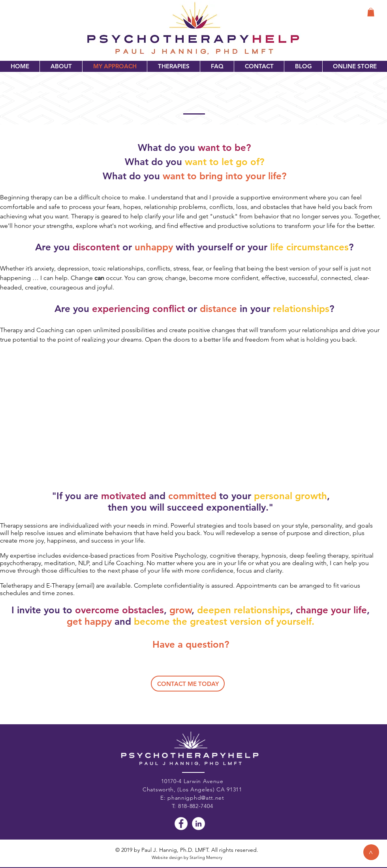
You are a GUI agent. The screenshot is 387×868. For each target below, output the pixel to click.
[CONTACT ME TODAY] (188, 684)
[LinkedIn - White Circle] (198, 824)
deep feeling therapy (319, 555)
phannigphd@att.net (196, 798)
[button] (371, 12)
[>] (371, 852)
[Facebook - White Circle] (181, 824)
